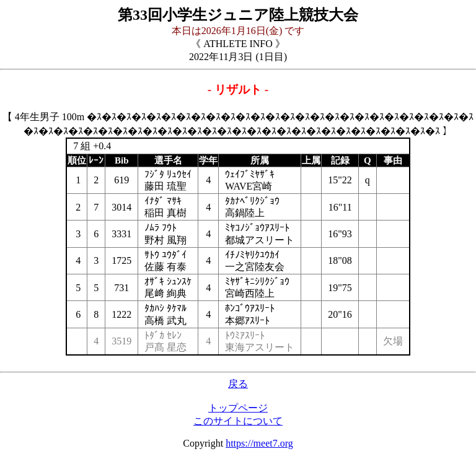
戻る (238, 384)
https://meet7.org (259, 443)
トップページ (238, 408)
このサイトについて (238, 421)
